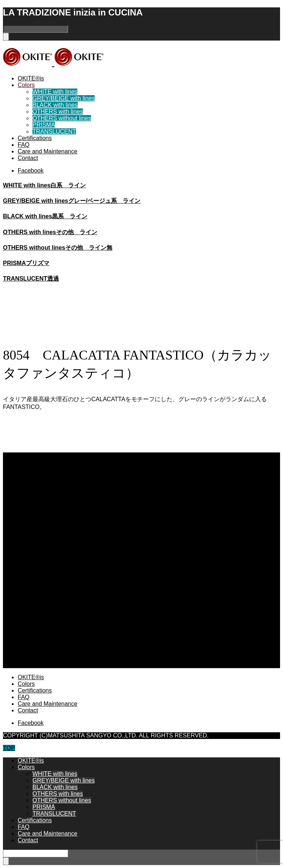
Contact (28, 158)
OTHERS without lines (62, 118)
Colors (26, 85)
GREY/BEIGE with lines (64, 98)
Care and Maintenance (48, 151)
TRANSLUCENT (54, 131)
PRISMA (44, 125)
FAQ (24, 145)
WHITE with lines (55, 92)
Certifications (35, 138)
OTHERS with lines (58, 112)
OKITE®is (31, 78)
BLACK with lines (55, 105)
